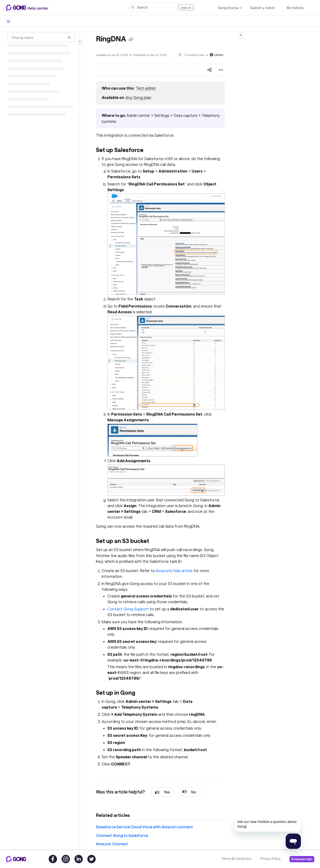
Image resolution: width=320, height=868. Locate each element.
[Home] (8, 21)
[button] (162, 7)
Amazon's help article (174, 571)
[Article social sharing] (210, 70)
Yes (162, 792)
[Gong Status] (228, 8)
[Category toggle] (80, 41)
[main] (160, 438)
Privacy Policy (270, 859)
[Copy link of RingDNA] (131, 39)
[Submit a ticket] (263, 8)
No (189, 792)
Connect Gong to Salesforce (122, 835)
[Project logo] (28, 8)
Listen (217, 55)
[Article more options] (221, 70)
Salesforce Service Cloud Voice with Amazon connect (144, 827)
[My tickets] (295, 8)
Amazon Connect (112, 844)
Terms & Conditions (236, 859)
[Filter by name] (41, 38)
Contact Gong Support (128, 609)
